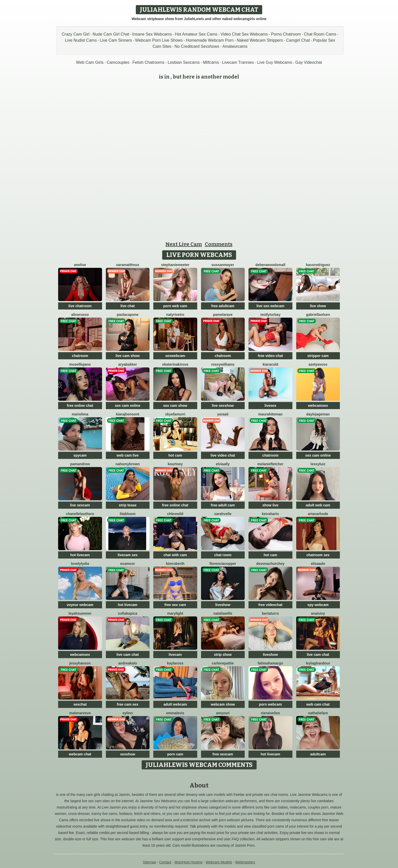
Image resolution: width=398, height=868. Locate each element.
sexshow (128, 754)
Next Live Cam (184, 244)
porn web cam (175, 306)
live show (318, 306)
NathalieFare (318, 713)
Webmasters (245, 862)
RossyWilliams (223, 364)
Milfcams (211, 62)
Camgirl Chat (298, 40)
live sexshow (223, 406)
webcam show (223, 704)
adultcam (318, 754)
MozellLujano (80, 364)
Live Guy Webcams (275, 62)
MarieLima (80, 414)
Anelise (80, 265)
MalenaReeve (80, 713)
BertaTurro (270, 613)
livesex (270, 406)
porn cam (175, 754)
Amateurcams (235, 46)
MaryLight (175, 613)
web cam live (128, 455)
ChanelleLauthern (80, 514)
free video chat (270, 356)
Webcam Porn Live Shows (159, 40)
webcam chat (80, 754)
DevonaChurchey (270, 564)
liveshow (223, 605)
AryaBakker (128, 364)
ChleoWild (175, 514)
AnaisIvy (318, 613)
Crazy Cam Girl (76, 34)
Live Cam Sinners (116, 40)
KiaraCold (270, 364)
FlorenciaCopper (223, 564)
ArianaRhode (318, 514)
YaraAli (223, 414)
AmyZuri (223, 713)
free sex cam (175, 605)
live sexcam (80, 505)
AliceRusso (80, 315)
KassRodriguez (318, 265)
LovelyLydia (80, 564)
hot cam (175, 455)
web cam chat (318, 704)
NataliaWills (223, 613)
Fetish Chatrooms (148, 62)
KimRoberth (175, 564)
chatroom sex (318, 555)
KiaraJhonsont (128, 414)
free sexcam (223, 754)
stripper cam (318, 356)
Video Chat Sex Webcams (244, 34)
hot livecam (80, 555)
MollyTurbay (270, 315)
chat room (223, 555)
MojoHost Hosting (188, 862)
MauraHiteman (270, 414)
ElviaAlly (223, 464)
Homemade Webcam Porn (210, 40)
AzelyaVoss (318, 364)
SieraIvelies (270, 713)
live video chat (223, 455)
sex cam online (128, 406)
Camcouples (118, 62)
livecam (175, 655)
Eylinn (128, 713)
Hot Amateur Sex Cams (196, 34)
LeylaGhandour (318, 663)
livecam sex (128, 555)
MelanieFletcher (270, 464)
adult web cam (318, 505)
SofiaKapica (128, 613)
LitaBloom (128, 514)
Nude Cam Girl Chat (111, 34)
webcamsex (318, 406)
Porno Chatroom (286, 34)
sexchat (80, 704)
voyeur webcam (80, 605)
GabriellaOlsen (318, 315)
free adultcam (223, 306)
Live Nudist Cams (81, 40)
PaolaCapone (128, 315)
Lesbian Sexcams (184, 62)
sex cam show (175, 406)
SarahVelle (223, 514)
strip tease (128, 505)
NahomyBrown (128, 464)
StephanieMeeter (175, 265)
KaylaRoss (175, 663)
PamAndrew (80, 464)
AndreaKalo (128, 663)
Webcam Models (219, 862)
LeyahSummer (80, 613)
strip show (223, 655)
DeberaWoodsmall (270, 265)
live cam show (128, 356)
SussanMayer (223, 265)
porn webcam (270, 704)
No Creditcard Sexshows (197, 46)
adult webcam (175, 704)
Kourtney (175, 464)
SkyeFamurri (175, 414)
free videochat (270, 605)
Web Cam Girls (90, 62)
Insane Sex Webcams (152, 34)
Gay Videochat (309, 62)
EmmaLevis (175, 713)
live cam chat (128, 655)
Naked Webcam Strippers (260, 40)
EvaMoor (128, 564)
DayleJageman (318, 414)
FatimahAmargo (270, 663)
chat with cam (175, 555)
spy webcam (318, 605)
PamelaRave (223, 315)
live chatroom (80, 306)
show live (270, 505)
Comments (219, 244)
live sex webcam (270, 306)
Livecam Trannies (238, 62)
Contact (165, 862)
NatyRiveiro (175, 315)
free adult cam (223, 505)
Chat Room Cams (320, 34)
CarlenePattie (223, 663)
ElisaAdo (318, 564)
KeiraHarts (270, 514)
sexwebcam (175, 356)
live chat (128, 306)
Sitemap (149, 862)
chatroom (80, 356)
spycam (80, 455)
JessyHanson (80, 663)
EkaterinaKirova (175, 364)
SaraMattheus (128, 265)
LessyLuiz (318, 464)
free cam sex (128, 704)
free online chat (80, 406)
